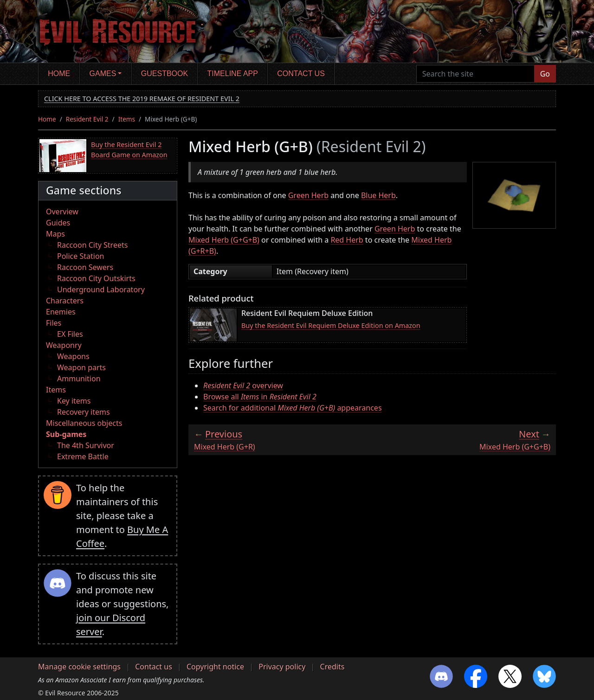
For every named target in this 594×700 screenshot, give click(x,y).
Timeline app (233, 74)
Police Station (81, 256)
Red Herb (347, 240)
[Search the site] (475, 74)
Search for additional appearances (293, 408)
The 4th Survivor (86, 445)
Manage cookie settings (79, 667)
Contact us (301, 74)
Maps (55, 234)
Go (545, 74)
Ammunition (79, 379)
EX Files (70, 334)
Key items (74, 401)
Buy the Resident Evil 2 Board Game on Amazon (129, 150)
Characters (65, 301)
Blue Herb (378, 195)
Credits (333, 667)
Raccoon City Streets (92, 245)
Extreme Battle (83, 456)
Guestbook (165, 74)
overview (243, 385)
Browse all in (260, 397)
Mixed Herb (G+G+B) (224, 240)
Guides (58, 223)
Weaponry (64, 345)
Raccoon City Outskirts (96, 278)
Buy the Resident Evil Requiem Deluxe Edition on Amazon (331, 325)
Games (103, 74)
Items (127, 119)
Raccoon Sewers (85, 267)
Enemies (61, 312)
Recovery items (84, 412)
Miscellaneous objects (84, 423)
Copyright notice (215, 667)
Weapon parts (81, 367)
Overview (62, 212)
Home (59, 74)
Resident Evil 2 (87, 119)
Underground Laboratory (101, 289)
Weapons (73, 356)
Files (54, 323)
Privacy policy (282, 667)
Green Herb (308, 195)
